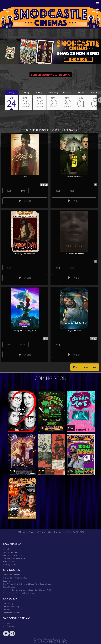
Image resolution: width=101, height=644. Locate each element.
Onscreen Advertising (11, 607)
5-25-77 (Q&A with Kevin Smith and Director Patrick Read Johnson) (27, 584)
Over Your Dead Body (11, 552)
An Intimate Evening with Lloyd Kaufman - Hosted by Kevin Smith (27, 590)
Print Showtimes (85, 367)
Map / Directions (9, 626)
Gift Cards (7, 610)
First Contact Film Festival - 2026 (15, 578)
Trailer (25, 201)
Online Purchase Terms (12, 613)
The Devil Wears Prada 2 (12, 575)
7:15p (72, 191)
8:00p (9, 268)
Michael (6, 549)
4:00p (9, 191)
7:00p (22, 191)
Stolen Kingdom (9, 587)
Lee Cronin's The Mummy (13, 555)
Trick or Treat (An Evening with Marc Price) (18, 593)
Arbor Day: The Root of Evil (13, 564)
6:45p (22, 344)
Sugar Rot (7, 581)
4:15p (9, 344)
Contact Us (7, 623)
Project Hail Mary (9, 561)
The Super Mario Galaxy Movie (14, 558)
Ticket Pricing (8, 603)
